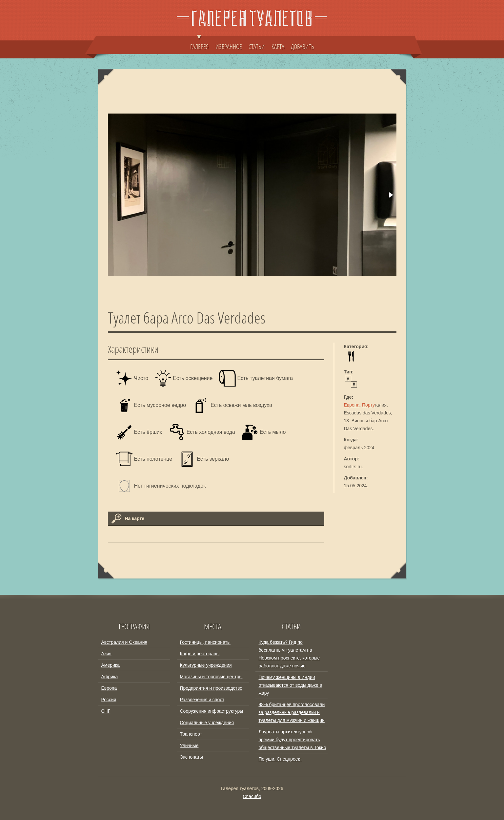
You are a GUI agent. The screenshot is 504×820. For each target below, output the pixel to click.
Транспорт (191, 734)
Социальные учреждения (207, 723)
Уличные (189, 746)
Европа (352, 405)
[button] (391, 195)
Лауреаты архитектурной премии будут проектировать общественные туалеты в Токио (292, 740)
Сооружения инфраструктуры (212, 711)
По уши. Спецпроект (281, 759)
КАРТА (278, 46)
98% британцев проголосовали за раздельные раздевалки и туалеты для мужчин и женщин (292, 712)
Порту (368, 405)
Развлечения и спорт (202, 700)
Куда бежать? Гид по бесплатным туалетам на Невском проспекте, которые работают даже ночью (289, 654)
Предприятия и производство (211, 688)
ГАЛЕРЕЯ (200, 43)
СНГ (106, 711)
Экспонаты (192, 757)
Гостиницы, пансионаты (205, 642)
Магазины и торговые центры (211, 677)
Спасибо (252, 796)
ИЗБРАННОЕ (229, 46)
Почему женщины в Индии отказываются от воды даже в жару (291, 685)
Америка (111, 665)
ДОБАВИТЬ (302, 46)
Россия (109, 700)
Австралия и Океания (124, 642)
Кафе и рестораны (200, 654)
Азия (106, 654)
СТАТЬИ (257, 46)
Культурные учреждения (206, 665)
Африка (110, 677)
